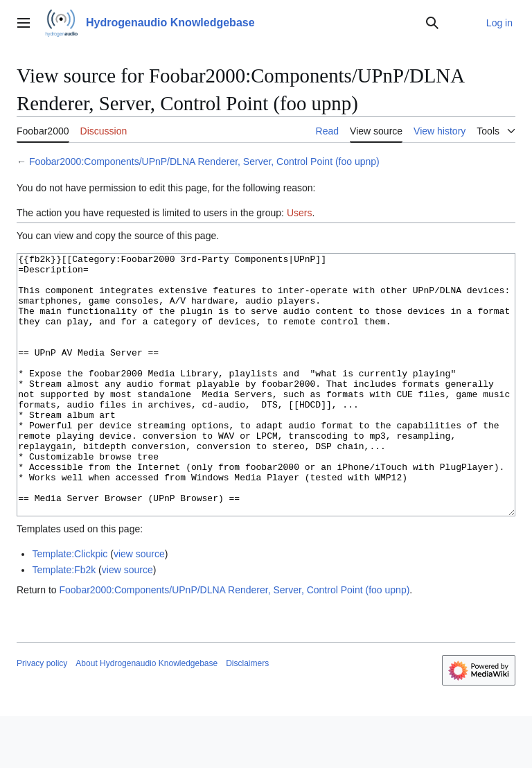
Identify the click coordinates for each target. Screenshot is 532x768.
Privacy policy (42, 715)
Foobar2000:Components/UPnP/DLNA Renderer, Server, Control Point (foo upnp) (204, 162)
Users (300, 213)
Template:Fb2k (64, 622)
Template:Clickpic (70, 606)
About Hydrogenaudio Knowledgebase (147, 715)
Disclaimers (247, 715)
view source (139, 606)
